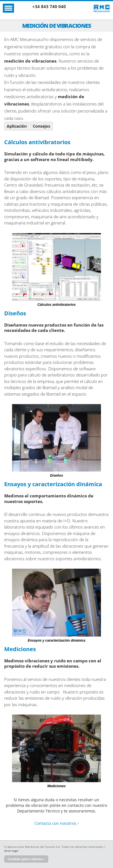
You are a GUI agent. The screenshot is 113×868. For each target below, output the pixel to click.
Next (107, 266)
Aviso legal (11, 851)
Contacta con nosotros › (56, 823)
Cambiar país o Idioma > (26, 859)
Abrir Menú (8, 8)
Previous (7, 266)
